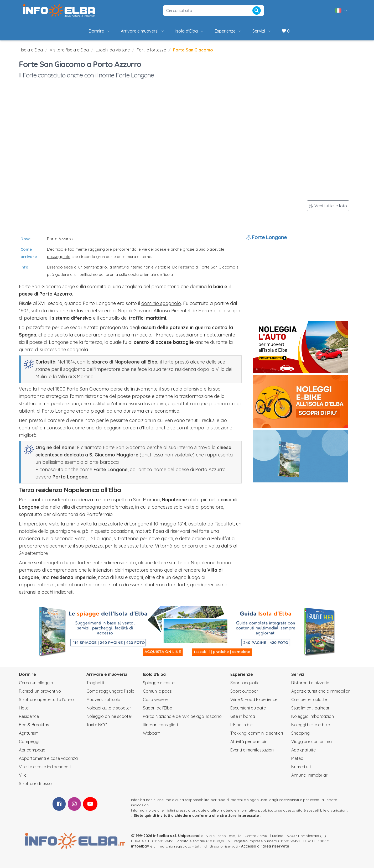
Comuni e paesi (158, 691)
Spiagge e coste (159, 683)
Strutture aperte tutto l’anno (46, 699)
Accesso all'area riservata (265, 846)
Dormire (99, 31)
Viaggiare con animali (312, 741)
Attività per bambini (249, 741)
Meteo (297, 758)
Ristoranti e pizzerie (310, 683)
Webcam (152, 733)
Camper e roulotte (309, 699)
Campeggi (29, 741)
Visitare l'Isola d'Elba (69, 50)
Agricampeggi (33, 750)
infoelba (139, 846)
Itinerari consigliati (160, 725)
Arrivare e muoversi (143, 31)
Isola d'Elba (190, 31)
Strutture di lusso (35, 783)
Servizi (262, 31)
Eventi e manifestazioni (252, 750)
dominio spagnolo (161, 303)
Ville (23, 775)
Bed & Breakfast (35, 725)
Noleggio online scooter (109, 716)
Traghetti (95, 683)
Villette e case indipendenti (45, 767)
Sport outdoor (244, 691)
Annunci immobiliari (310, 775)
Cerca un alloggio (36, 683)
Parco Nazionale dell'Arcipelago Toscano (182, 716)
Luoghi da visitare (113, 50)
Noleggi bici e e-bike (311, 725)
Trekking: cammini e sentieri (257, 733)
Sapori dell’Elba (158, 708)
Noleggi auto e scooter (109, 708)
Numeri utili (302, 767)
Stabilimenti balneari (311, 708)
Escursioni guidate (248, 708)
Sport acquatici (245, 683)
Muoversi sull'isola (103, 699)
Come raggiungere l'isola (110, 691)
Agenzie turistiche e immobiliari (321, 691)
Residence (29, 716)
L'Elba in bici (242, 725)
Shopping (300, 733)
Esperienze (228, 31)
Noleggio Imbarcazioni (313, 716)
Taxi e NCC (97, 725)
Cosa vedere (155, 699)
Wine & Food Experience (254, 699)
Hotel (24, 708)
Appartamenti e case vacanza (48, 758)
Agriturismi (29, 733)
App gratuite (303, 750)
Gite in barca (243, 716)
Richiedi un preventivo (40, 691)
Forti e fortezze (151, 50)
